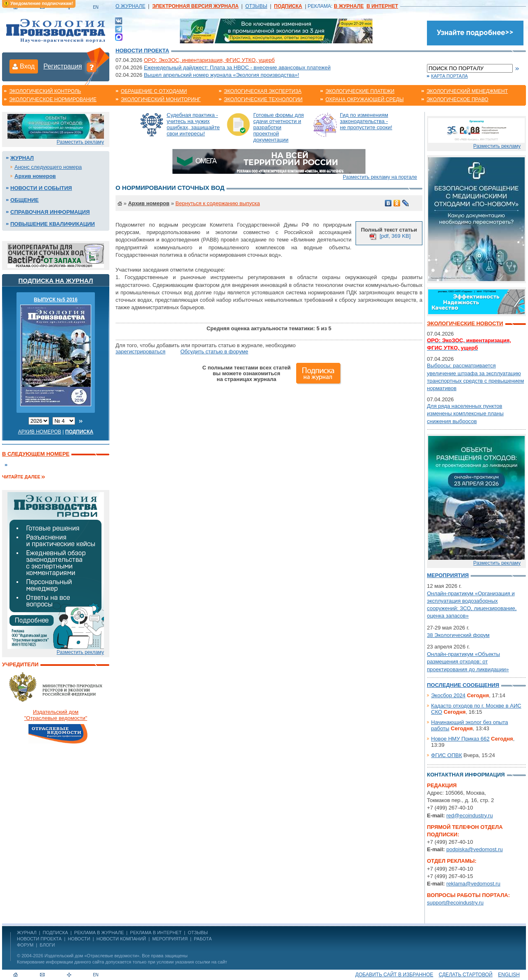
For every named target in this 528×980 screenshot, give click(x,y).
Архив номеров (35, 176)
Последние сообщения (463, 685)
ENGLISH (509, 975)
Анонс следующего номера (48, 167)
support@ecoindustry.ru (455, 903)
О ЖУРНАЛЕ (130, 6)
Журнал (22, 158)
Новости (79, 939)
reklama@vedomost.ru (473, 884)
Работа (203, 939)
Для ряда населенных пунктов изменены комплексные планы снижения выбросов (465, 413)
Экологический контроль (45, 91)
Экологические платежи (360, 91)
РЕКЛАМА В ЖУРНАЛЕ (99, 933)
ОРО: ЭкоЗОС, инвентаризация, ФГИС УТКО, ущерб (209, 60)
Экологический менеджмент (467, 91)
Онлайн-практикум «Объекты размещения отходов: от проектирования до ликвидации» (468, 662)
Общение (25, 200)
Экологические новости (465, 323)
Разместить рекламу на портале (380, 177)
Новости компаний (121, 939)
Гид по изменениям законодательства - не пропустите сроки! (366, 121)
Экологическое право (457, 99)
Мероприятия (448, 575)
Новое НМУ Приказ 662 (460, 739)
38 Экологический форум (458, 635)
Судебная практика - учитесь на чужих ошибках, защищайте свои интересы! (193, 124)
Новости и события (41, 188)
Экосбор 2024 (448, 695)
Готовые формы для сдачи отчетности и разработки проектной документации (279, 127)
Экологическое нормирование (53, 99)
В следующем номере (36, 454)
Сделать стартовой (466, 975)
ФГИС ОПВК (447, 755)
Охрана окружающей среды (365, 99)
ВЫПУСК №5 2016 (56, 300)
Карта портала (449, 76)
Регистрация (63, 66)
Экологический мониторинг (161, 99)
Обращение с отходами (154, 91)
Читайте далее (21, 477)
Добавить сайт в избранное (394, 975)
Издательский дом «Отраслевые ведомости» (92, 956)
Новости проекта (142, 51)
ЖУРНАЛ (27, 933)
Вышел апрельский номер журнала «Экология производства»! (222, 75)
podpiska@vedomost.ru (475, 849)
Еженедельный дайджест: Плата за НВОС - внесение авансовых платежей (237, 67)
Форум (25, 945)
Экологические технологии (263, 99)
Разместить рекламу (80, 142)
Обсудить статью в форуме (214, 352)
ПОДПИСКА (55, 933)
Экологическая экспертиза (263, 91)
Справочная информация (50, 212)
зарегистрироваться (140, 352)
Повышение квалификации (53, 224)
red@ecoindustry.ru (470, 815)
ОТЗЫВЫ (256, 6)
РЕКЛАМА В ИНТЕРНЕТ (156, 933)
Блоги (47, 945)
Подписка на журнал (56, 281)
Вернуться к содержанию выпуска (218, 203)
